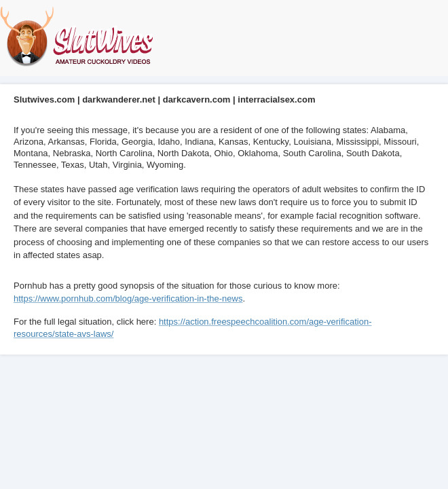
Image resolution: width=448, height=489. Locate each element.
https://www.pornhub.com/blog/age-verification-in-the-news (128, 298)
